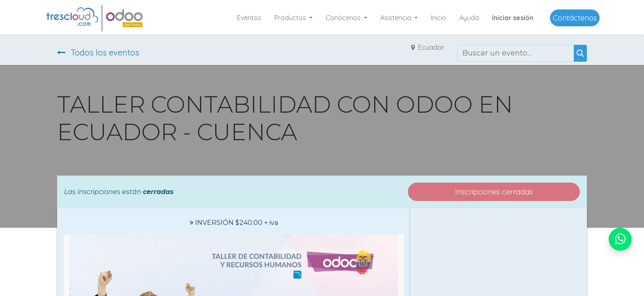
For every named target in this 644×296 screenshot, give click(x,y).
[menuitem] (249, 18)
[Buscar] (580, 53)
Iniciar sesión (513, 18)
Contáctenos (575, 18)
